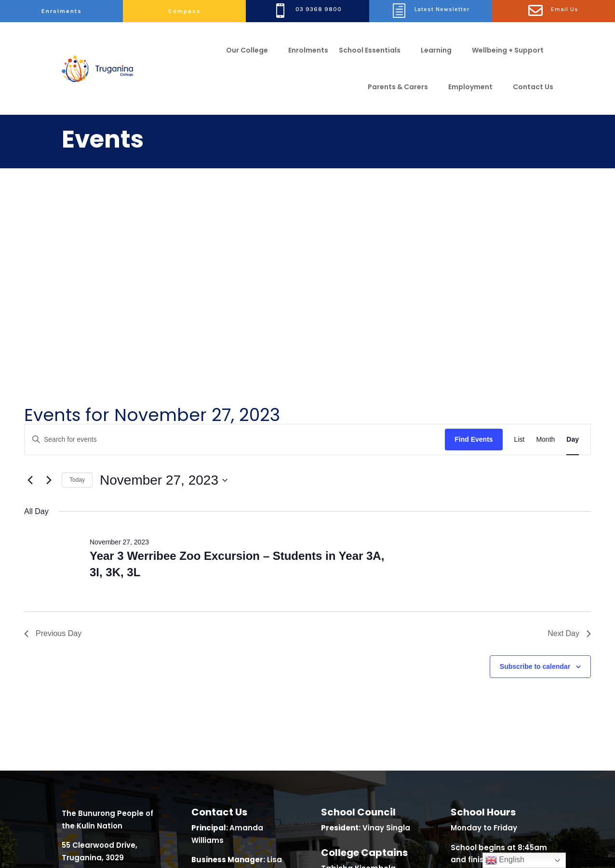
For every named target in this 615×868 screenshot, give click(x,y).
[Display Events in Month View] (545, 248)
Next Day (569, 442)
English (505, 860)
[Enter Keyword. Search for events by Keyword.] (235, 248)
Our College (247, 50)
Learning (436, 50)
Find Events (474, 247)
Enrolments (62, 11)
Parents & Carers (398, 87)
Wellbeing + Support (508, 50)
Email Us (565, 9)
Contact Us (533, 87)
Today (77, 288)
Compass (185, 11)
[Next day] (49, 288)
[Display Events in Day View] (573, 248)
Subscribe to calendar (535, 475)
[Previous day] (30, 288)
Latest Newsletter (442, 9)
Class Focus (114, 849)
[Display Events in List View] (520, 248)
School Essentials (370, 50)
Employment (470, 87)
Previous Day (53, 442)
